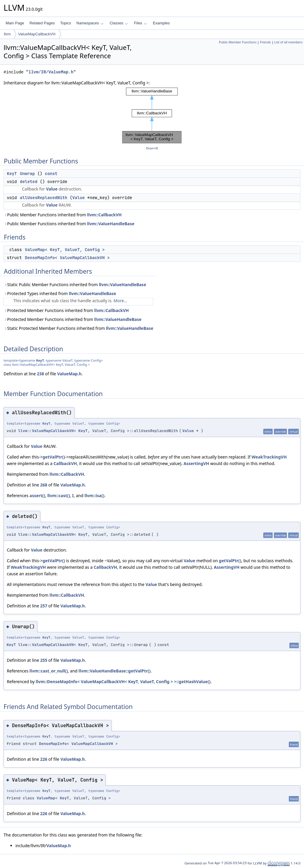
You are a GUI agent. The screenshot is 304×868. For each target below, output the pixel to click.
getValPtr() (54, 457)
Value (52, 189)
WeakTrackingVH (269, 457)
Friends (265, 42)
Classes (119, 23)
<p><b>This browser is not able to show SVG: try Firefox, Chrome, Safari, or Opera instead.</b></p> (152, 116)
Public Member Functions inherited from (63, 215)
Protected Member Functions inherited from (66, 310)
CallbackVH (65, 463)
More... (121, 301)
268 (44, 485)
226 (44, 759)
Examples (161, 23)
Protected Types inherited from (60, 293)
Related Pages (42, 23)
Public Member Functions (238, 42)
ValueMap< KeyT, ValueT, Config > (65, 250)
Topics (65, 23)
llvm (7, 34)
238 (40, 374)
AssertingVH (196, 463)
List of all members (288, 42)
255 (44, 660)
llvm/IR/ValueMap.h (51, 72)
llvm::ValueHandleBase (111, 224)
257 (44, 606)
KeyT (12, 174)
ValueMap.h (69, 374)
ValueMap (46, 798)
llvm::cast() (58, 496)
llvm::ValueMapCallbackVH (46, 431)
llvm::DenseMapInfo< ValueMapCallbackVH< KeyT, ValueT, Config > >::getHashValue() (123, 682)
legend (152, 148)
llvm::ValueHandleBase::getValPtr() (115, 671)
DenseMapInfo (53, 744)
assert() (37, 496)
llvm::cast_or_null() (49, 671)
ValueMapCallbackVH (37, 34)
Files (140, 23)
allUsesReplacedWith (44, 198)
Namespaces (90, 23)
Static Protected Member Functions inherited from (78, 328)
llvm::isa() (94, 496)
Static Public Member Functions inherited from (75, 285)
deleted (29, 182)
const (51, 174)
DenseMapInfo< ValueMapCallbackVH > (67, 258)
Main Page (15, 23)
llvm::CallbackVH (104, 215)
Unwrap (27, 174)
